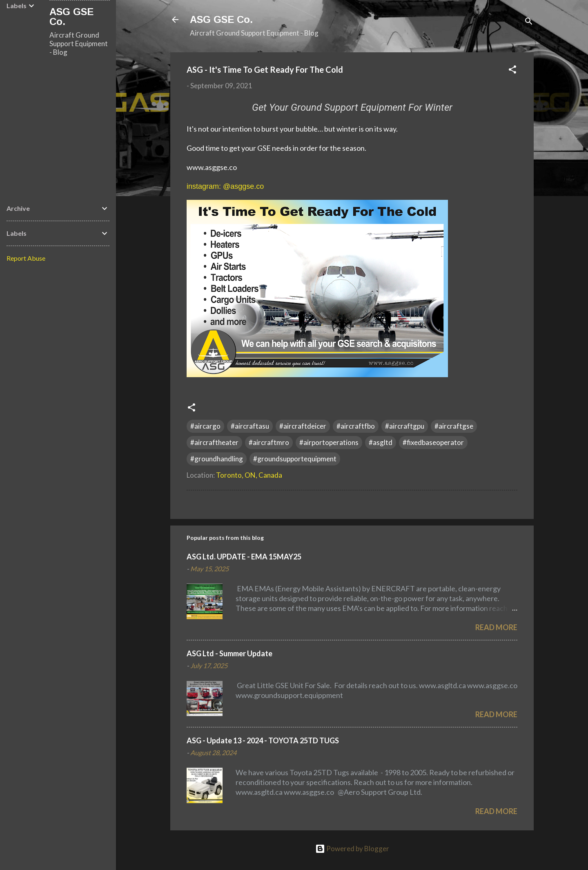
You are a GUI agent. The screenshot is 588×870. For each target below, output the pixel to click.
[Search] (529, 22)
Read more (496, 627)
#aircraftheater (214, 442)
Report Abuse (26, 258)
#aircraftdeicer (303, 426)
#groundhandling (217, 459)
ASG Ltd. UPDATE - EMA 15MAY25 (244, 557)
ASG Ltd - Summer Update (229, 653)
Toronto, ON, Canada (249, 475)
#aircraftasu (250, 426)
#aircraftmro (269, 442)
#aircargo (205, 426)
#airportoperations (329, 442)
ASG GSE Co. (221, 19)
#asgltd (381, 442)
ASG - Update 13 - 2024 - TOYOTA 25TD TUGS (263, 740)
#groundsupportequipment (295, 459)
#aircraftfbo (356, 426)
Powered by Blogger (352, 849)
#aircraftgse (454, 426)
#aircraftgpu (405, 426)
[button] (512, 71)
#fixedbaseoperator (433, 442)
